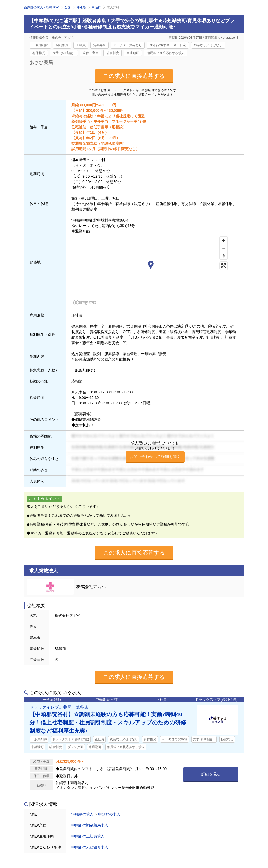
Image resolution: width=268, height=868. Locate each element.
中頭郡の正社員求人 (88, 836)
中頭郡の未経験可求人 (90, 847)
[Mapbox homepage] (85, 303)
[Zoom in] (224, 240)
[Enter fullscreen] (224, 266)
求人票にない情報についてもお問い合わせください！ (155, 452)
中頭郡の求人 (109, 814)
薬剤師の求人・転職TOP (41, 7)
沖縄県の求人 (82, 814)
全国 (68, 7)
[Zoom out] (224, 248)
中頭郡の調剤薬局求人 (90, 825)
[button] (151, 266)
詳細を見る (211, 774)
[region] (151, 271)
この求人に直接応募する (134, 76)
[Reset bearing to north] (224, 256)
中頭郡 (96, 7)
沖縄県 (81, 7)
